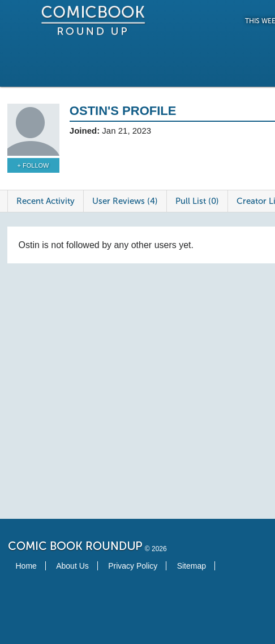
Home (26, 566)
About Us (72, 566)
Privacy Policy (133, 566)
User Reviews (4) (125, 201)
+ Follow (33, 165)
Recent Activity (46, 201)
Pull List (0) (197, 201)
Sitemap (192, 566)
